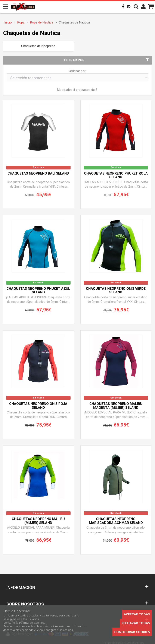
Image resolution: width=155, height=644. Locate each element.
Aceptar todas (137, 614)
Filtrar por (107, 60)
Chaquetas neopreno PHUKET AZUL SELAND (38, 291)
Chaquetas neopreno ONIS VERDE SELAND (116, 291)
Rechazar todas (136, 623)
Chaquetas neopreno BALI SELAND (38, 173)
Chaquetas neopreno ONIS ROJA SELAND (38, 406)
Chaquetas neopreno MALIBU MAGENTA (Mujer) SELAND (116, 406)
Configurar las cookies (58, 630)
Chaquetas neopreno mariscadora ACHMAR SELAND (116, 521)
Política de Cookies (32, 623)
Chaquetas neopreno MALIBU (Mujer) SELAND (38, 521)
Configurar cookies (132, 632)
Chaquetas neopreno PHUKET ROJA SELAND (116, 175)
